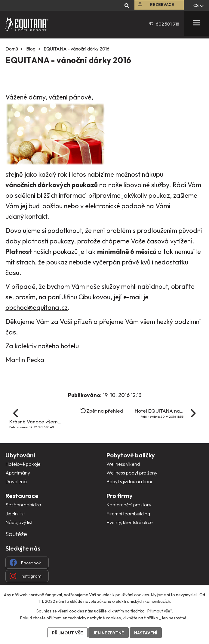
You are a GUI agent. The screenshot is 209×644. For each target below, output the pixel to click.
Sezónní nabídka (23, 505)
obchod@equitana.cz (37, 307)
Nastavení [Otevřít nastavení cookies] (146, 633)
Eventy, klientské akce (130, 522)
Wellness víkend (123, 464)
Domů (12, 49)
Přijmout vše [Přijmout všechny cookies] (68, 633)
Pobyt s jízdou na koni (129, 481)
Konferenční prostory (129, 505)
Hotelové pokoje (23, 464)
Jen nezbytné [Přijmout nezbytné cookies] (109, 633)
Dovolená (16, 481)
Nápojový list (19, 522)
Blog (31, 49)
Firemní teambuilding (128, 514)
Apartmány (18, 473)
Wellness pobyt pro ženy (132, 473)
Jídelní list (15, 514)
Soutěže (16, 534)
